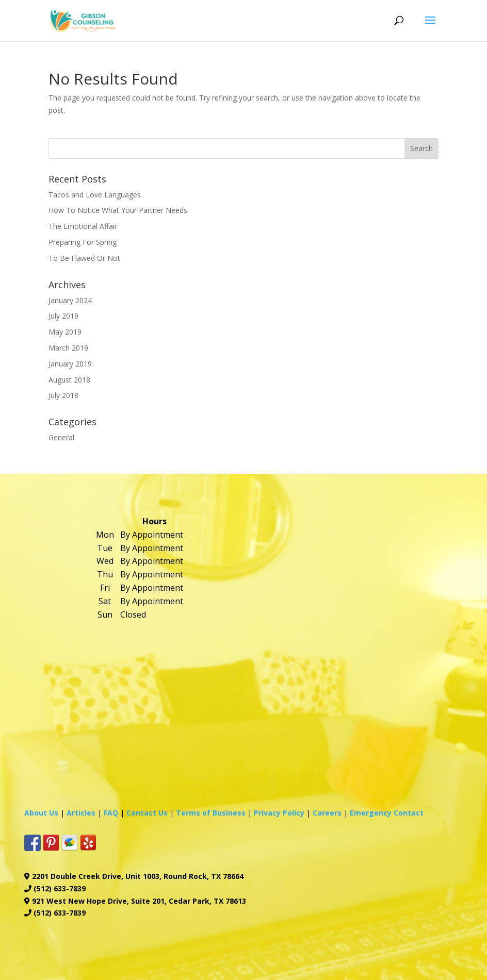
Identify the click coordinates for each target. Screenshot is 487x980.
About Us (41, 813)
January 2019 (70, 364)
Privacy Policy (279, 813)
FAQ (111, 813)
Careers (327, 813)
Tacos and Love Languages (95, 195)
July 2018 (63, 395)
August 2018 (69, 380)
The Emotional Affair (83, 226)
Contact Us (147, 813)
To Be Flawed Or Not (84, 258)
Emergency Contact (387, 813)
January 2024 (70, 300)
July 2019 (63, 316)
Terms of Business (211, 813)
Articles (81, 813)
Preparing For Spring (83, 242)
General (61, 437)
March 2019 (68, 348)
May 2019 (65, 332)
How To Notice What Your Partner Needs (118, 210)
